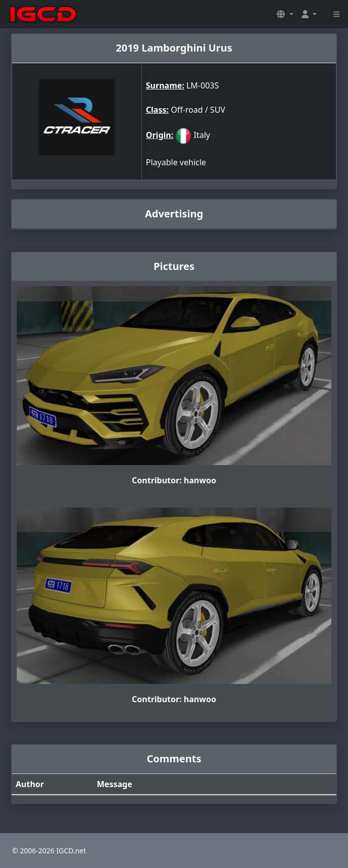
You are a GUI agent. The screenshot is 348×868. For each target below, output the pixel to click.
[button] (285, 14)
